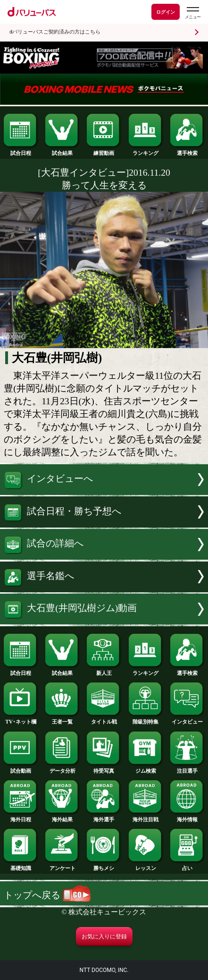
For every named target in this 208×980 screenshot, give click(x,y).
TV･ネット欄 (21, 719)
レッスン (146, 865)
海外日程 (21, 817)
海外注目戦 (146, 817)
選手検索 (187, 150)
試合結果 (62, 150)
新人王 (104, 670)
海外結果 (62, 817)
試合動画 (21, 768)
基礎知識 (21, 865)
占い (187, 865)
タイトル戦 (104, 719)
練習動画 (104, 150)
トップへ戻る (47, 895)
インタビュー (187, 719)
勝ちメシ (104, 865)
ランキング (146, 150)
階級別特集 (146, 719)
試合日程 (21, 150)
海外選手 (104, 817)
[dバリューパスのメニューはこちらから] (192, 13)
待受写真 (104, 768)
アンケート (62, 865)
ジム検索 (146, 768)
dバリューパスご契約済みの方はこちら (55, 32)
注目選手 (187, 768)
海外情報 (187, 817)
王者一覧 (62, 719)
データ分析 (62, 768)
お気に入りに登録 (104, 937)
